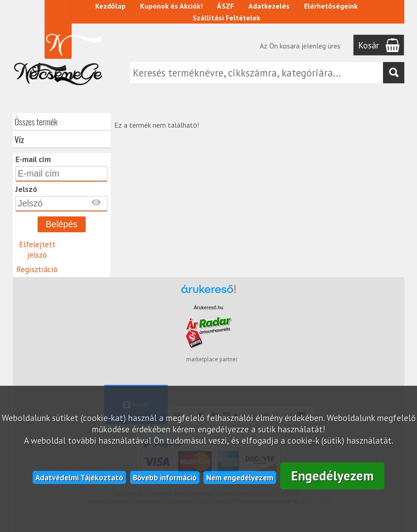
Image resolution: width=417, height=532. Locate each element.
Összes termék (36, 122)
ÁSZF (225, 6)
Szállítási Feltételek (226, 18)
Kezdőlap (110, 6)
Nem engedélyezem (240, 477)
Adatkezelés (269, 6)
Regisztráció (37, 269)
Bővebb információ (165, 477)
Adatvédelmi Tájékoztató (79, 477)
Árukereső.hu (208, 307)
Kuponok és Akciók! (171, 6)
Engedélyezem (332, 476)
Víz (19, 139)
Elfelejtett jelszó (37, 249)
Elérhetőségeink (331, 6)
